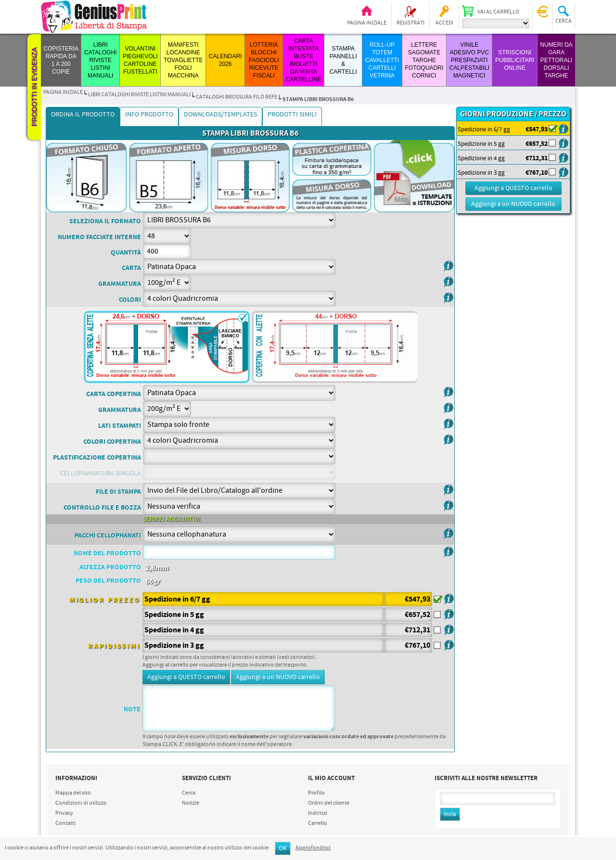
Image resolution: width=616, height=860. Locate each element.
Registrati (411, 23)
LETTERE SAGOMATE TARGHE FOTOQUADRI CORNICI (424, 60)
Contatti (65, 823)
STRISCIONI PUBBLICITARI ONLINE (515, 60)
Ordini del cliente (329, 803)
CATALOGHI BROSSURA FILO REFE (237, 97)
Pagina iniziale (367, 23)
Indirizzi (318, 813)
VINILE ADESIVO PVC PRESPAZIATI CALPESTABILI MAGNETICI (469, 60)
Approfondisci (313, 848)
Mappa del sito (73, 793)
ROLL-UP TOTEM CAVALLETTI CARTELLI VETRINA (382, 60)
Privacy (64, 813)
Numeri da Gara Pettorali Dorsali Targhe (556, 60)
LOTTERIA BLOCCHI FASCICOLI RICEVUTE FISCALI (264, 60)
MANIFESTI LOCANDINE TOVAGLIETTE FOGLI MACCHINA (183, 60)
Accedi (444, 23)
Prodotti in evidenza (34, 87)
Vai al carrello (498, 12)
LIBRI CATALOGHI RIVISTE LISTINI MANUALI (101, 60)
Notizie (191, 803)
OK (283, 849)
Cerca (189, 793)
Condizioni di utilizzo (81, 803)
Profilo (316, 793)
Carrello (318, 823)
